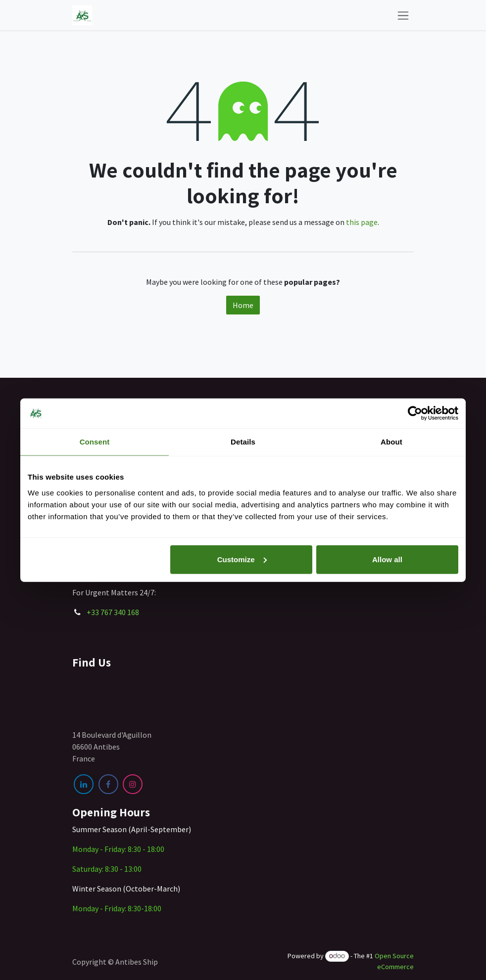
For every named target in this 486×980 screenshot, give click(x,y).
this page (362, 222)
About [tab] (391, 442)
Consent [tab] (95, 442)
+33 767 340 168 (113, 612)
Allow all (387, 559)
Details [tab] (243, 442)
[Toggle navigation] (403, 15)
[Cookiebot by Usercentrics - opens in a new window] (415, 413)
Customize (242, 559)
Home (243, 305)
